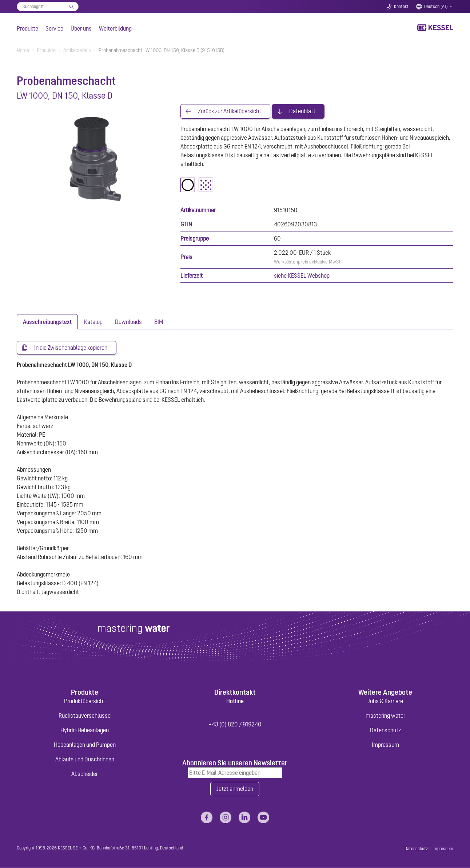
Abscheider (85, 774)
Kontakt (401, 7)
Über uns (81, 28)
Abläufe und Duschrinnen (85, 760)
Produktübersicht (85, 701)
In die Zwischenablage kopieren (71, 348)
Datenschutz (385, 730)
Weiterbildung (115, 28)
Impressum (385, 745)
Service (54, 28)
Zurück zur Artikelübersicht (230, 111)
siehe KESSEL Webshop (302, 276)
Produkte (27, 28)
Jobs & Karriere (385, 701)
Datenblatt (302, 111)
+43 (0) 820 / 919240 (235, 725)
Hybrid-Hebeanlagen (85, 730)
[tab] (47, 322)
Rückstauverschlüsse (85, 716)
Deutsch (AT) (436, 7)
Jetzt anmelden (235, 789)
